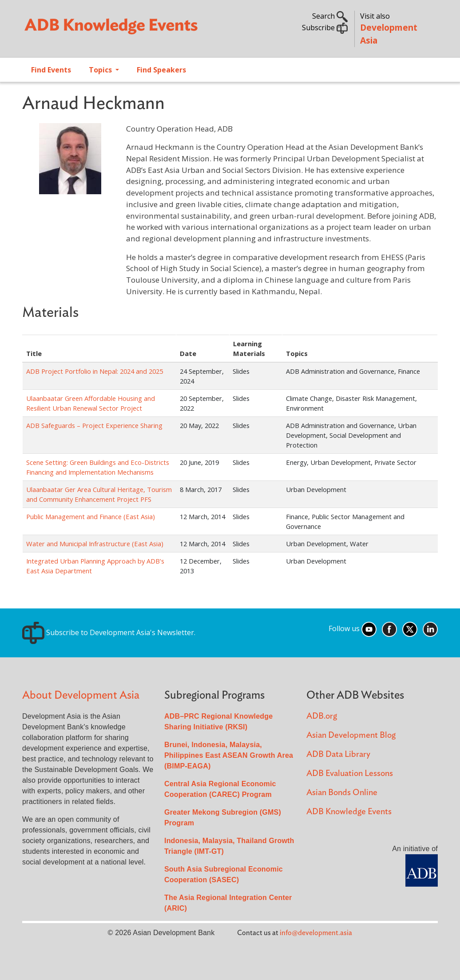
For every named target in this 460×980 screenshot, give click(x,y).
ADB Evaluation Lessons (350, 774)
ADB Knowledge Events (349, 812)
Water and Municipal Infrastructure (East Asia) (95, 544)
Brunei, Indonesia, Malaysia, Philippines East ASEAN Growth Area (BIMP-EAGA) (229, 755)
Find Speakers (161, 70)
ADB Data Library (338, 754)
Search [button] (330, 16)
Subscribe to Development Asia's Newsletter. (109, 632)
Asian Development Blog (351, 735)
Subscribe (325, 28)
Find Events (51, 70)
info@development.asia (316, 933)
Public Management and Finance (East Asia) (91, 516)
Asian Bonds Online (342, 793)
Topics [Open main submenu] (101, 70)
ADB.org (322, 716)
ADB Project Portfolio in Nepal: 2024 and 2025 (95, 371)
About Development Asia (81, 695)
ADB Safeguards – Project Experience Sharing (94, 425)
